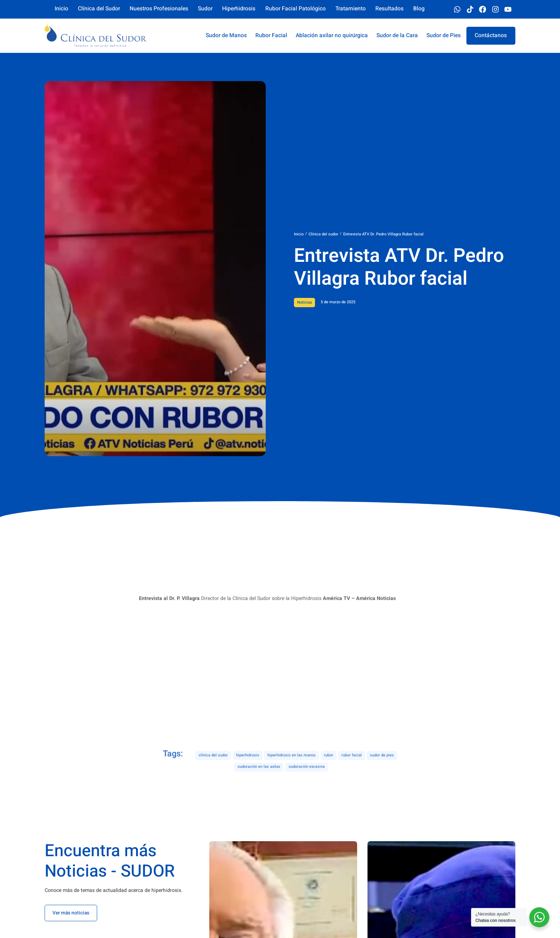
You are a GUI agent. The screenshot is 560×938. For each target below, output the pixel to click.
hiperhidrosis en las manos (292, 769)
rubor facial (352, 769)
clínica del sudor (213, 769)
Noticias (305, 303)
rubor (329, 769)
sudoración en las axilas (259, 780)
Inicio (299, 234)
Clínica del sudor (323, 234)
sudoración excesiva (307, 780)
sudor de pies (382, 769)
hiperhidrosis (248, 769)
